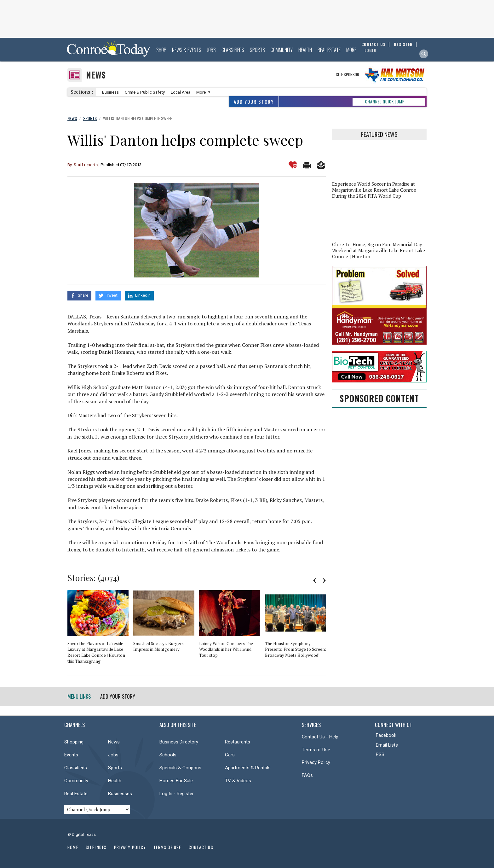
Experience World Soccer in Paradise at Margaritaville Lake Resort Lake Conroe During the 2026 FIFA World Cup (374, 190)
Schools (168, 755)
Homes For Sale (176, 781)
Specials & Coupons (180, 768)
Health (305, 50)
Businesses (120, 794)
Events (71, 755)
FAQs (307, 775)
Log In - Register (177, 794)
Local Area (181, 92)
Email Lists (387, 745)
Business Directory (179, 742)
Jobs (211, 50)
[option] (100, 630)
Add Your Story (254, 102)
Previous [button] (315, 580)
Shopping (74, 742)
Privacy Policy (316, 762)
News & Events (187, 50)
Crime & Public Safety (145, 92)
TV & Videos (238, 781)
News (96, 75)
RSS (380, 754)
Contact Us (201, 847)
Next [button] (324, 580)
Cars (230, 755)
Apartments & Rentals (248, 768)
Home (73, 847)
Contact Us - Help (320, 737)
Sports (257, 50)
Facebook (386, 735)
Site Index (96, 847)
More (351, 50)
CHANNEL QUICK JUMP (385, 102)
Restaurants (238, 742)
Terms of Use (316, 750)
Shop (161, 50)
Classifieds (233, 50)
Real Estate (329, 50)
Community (282, 50)
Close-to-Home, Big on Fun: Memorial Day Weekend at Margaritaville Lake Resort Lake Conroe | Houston (379, 250)
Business (110, 92)
